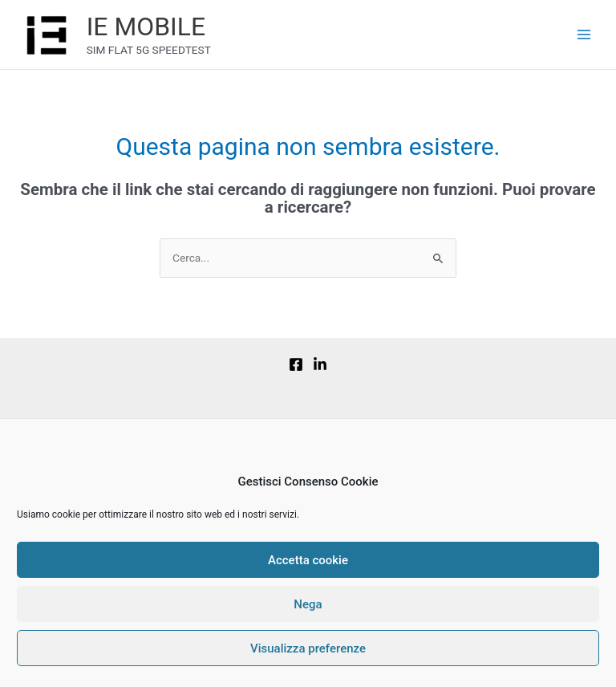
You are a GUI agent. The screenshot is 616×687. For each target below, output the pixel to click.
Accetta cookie (308, 560)
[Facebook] (296, 364)
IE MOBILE (146, 26)
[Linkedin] (320, 364)
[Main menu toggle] (584, 35)
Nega (308, 604)
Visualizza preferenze (308, 648)
